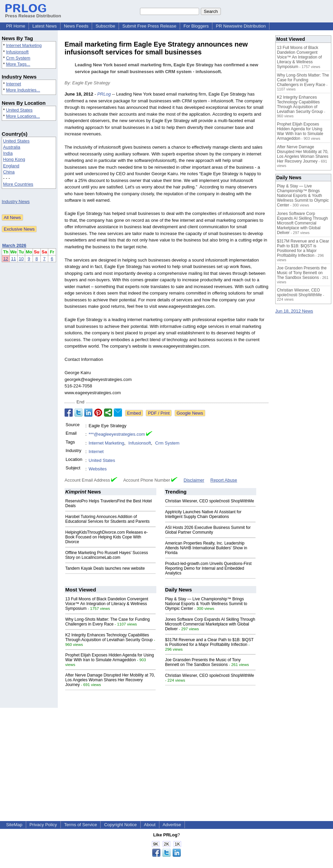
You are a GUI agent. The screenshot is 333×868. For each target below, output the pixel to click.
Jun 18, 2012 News (294, 311)
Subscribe (105, 26)
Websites (98, 469)
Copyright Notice (120, 825)
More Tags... (18, 64)
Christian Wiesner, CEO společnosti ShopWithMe (210, 501)
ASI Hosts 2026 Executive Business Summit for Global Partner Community (208, 530)
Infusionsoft (17, 52)
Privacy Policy (43, 825)
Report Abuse (224, 480)
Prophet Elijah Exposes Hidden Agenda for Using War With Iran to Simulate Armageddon (110, 657)
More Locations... (23, 116)
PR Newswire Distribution (241, 26)
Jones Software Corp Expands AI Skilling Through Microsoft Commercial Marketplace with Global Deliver (210, 624)
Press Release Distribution (33, 13)
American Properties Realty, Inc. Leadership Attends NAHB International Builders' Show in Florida (206, 548)
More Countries (18, 184)
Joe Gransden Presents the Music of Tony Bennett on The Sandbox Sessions (203, 662)
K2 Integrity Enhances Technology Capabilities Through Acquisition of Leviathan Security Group (109, 637)
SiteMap (14, 825)
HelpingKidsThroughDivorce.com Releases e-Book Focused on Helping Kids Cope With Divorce (107, 537)
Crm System (18, 58)
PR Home (16, 26)
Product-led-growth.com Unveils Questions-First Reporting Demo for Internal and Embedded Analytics (208, 568)
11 (13, 259)
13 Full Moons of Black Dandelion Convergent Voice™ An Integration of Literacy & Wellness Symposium (107, 604)
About (150, 825)
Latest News (45, 26)
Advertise (172, 825)
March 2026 (14, 245)
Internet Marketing (24, 45)
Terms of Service (81, 825)
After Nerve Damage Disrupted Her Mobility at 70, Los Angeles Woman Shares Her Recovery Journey (110, 680)
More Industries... (23, 90)
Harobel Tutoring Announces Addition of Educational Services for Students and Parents (107, 519)
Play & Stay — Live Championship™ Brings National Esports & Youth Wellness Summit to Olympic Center (206, 604)
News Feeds (76, 26)
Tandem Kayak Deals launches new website (105, 568)
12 (6, 259)
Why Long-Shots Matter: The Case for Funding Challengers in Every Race (108, 622)
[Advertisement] (166, 755)
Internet (14, 84)
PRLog (104, 94)
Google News (190, 413)
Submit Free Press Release (149, 26)
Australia (12, 147)
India (8, 153)
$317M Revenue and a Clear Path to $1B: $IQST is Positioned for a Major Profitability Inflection (209, 642)
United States (19, 110)
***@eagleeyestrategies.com (117, 434)
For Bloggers (196, 26)
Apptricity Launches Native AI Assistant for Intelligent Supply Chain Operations (203, 514)
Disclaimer (194, 480)
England (11, 166)
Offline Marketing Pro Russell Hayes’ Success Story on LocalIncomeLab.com (107, 555)
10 (21, 259)
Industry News (16, 202)
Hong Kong (14, 159)
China (9, 172)
